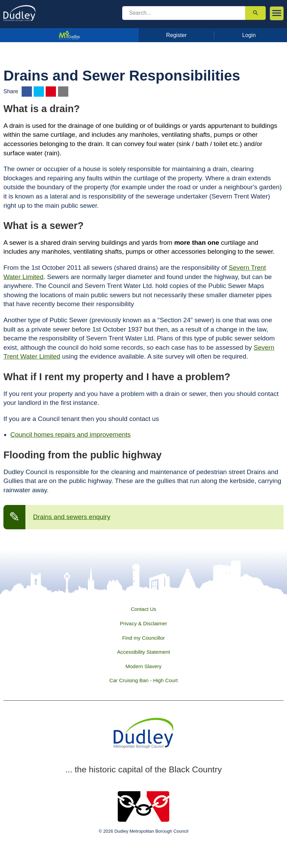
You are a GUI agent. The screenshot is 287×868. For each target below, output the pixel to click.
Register (176, 35)
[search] (184, 13)
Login (249, 35)
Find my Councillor (143, 638)
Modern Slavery (143, 666)
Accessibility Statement (143, 652)
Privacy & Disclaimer (143, 623)
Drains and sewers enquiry (72, 517)
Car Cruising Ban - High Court (143, 680)
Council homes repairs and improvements (71, 435)
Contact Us (143, 609)
